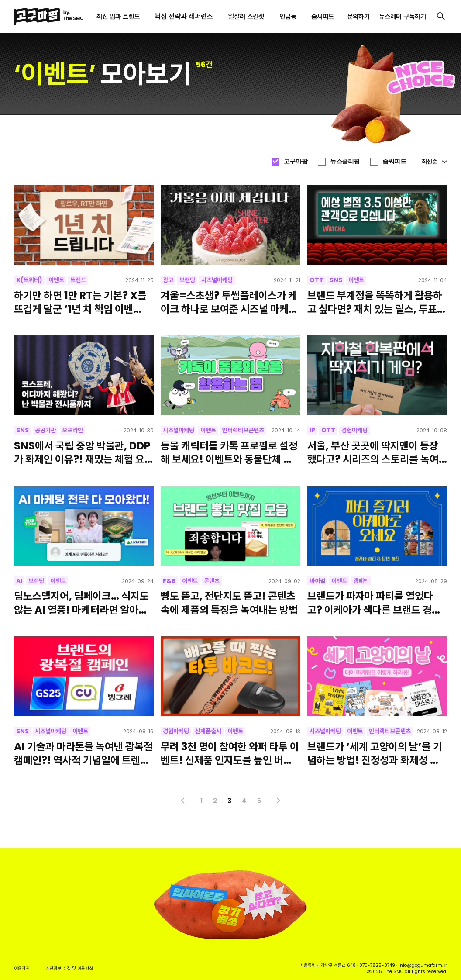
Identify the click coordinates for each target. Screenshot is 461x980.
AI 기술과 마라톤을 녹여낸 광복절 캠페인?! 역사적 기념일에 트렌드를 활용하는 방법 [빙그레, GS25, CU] (84, 753)
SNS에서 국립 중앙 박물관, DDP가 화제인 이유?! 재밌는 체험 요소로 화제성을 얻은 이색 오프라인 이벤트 (84, 452)
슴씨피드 (394, 161)
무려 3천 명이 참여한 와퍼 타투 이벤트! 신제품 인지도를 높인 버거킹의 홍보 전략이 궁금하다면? (230, 753)
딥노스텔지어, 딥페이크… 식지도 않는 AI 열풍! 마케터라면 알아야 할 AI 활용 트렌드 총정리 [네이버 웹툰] (83, 603)
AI (19, 581)
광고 (168, 280)
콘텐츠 (212, 581)
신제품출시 (208, 731)
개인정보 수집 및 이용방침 (69, 968)
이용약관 (22, 968)
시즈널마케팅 (217, 280)
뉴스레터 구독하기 (403, 16)
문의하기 (358, 16)
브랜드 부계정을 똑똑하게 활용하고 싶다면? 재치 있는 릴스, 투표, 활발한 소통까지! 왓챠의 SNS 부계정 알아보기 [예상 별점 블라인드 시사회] (375, 302)
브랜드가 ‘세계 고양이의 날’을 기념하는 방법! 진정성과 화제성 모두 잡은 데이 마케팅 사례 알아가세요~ (377, 753)
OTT (317, 280)
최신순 (434, 162)
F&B (169, 581)
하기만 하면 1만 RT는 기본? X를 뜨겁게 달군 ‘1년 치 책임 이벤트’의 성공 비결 (80, 302)
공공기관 (45, 430)
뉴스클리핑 (345, 161)
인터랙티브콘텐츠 (243, 430)
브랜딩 (187, 280)
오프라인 (72, 430)
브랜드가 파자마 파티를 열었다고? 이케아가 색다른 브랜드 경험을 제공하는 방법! (374, 603)
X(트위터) (29, 280)
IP (312, 430)
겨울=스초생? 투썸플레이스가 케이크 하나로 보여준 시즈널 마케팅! (229, 302)
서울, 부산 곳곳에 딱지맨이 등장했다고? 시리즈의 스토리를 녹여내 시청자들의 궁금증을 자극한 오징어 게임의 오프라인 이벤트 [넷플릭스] (376, 452)
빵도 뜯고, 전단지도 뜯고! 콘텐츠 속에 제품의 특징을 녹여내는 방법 (229, 603)
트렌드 (78, 280)
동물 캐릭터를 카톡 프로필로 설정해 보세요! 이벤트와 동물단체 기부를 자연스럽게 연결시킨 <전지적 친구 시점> (229, 452)
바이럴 (317, 581)
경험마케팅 (354, 430)
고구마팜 (296, 161)
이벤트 (56, 280)
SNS (336, 280)
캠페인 (361, 581)
